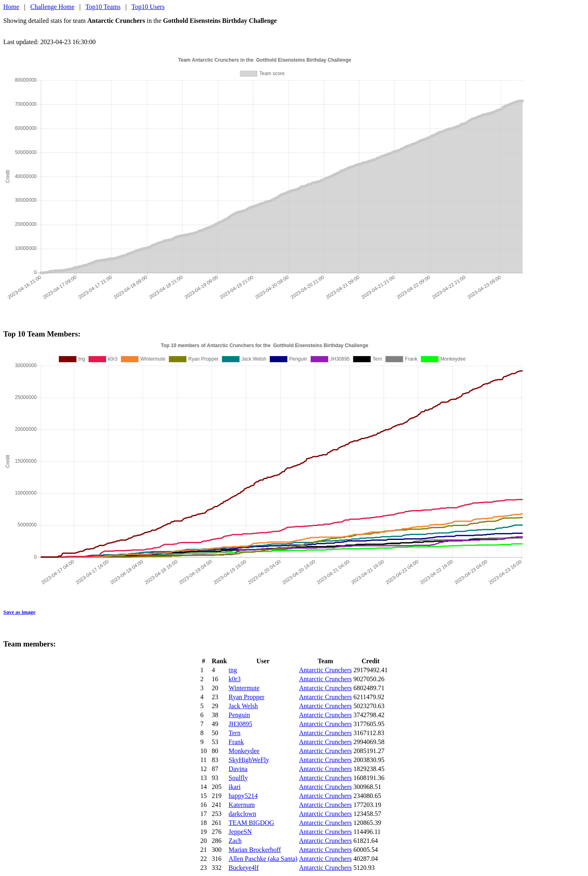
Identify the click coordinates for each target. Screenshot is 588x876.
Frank (236, 742)
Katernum (242, 805)
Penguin (239, 715)
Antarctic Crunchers (325, 670)
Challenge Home (52, 7)
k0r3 (235, 679)
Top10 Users (148, 7)
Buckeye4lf (244, 868)
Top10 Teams (103, 7)
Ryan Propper (247, 697)
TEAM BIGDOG (252, 823)
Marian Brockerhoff (255, 850)
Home (11, 7)
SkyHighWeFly (249, 760)
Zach (235, 841)
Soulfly (238, 778)
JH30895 (241, 724)
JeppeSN (240, 832)
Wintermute (244, 688)
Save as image (19, 612)
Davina (238, 769)
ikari (235, 787)
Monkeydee (244, 751)
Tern (235, 733)
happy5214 (243, 796)
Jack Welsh (243, 706)
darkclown (243, 814)
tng (233, 670)
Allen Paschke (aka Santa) (263, 859)
